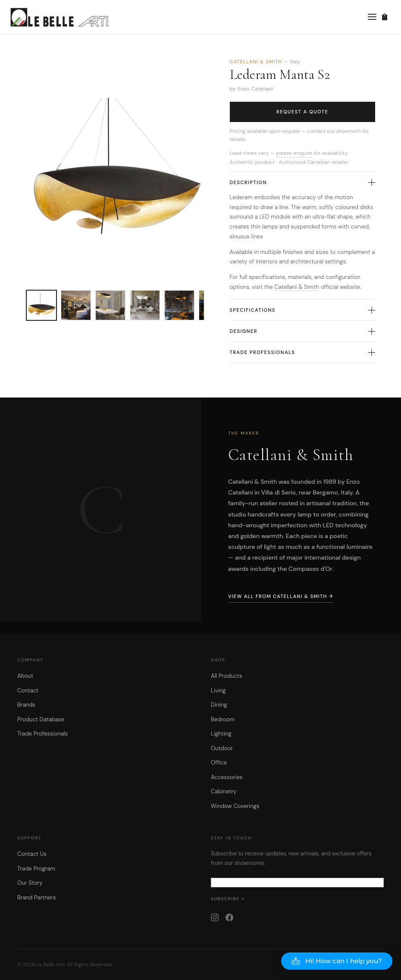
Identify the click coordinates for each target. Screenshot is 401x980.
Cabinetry (224, 791)
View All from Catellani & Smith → (281, 596)
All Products (227, 676)
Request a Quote (302, 112)
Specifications (303, 310)
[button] (337, 961)
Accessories (227, 777)
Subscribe (225, 899)
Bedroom (223, 719)
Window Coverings (235, 806)
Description (303, 182)
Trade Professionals (303, 352)
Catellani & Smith (297, 287)
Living (218, 690)
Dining (219, 705)
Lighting (221, 734)
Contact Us (32, 854)
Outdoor (222, 748)
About (25, 676)
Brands (26, 705)
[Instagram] (215, 917)
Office (219, 762)
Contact (28, 690)
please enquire (294, 153)
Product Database (41, 719)
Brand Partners (37, 897)
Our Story (30, 883)
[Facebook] (229, 917)
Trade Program (36, 869)
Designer (303, 331)
